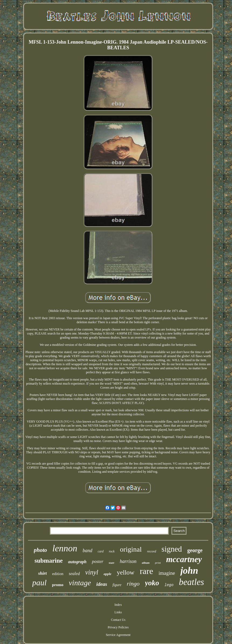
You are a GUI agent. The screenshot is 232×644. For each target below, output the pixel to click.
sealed (74, 574)
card (101, 551)
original (131, 549)
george (195, 550)
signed (172, 549)
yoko (152, 583)
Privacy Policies (118, 627)
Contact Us (118, 620)
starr (112, 563)
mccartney (184, 559)
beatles (191, 582)
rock (112, 551)
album (146, 563)
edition (58, 574)
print (158, 563)
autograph (77, 562)
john (189, 571)
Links (118, 612)
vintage (80, 583)
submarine (49, 561)
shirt (43, 573)
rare (146, 571)
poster (98, 561)
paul (39, 582)
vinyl (92, 572)
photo (41, 550)
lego (169, 585)
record (152, 551)
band (87, 551)
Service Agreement (118, 635)
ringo (133, 584)
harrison (128, 561)
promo (58, 585)
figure (117, 585)
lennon (65, 548)
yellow (126, 572)
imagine (167, 573)
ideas (102, 584)
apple (108, 574)
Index (118, 605)
